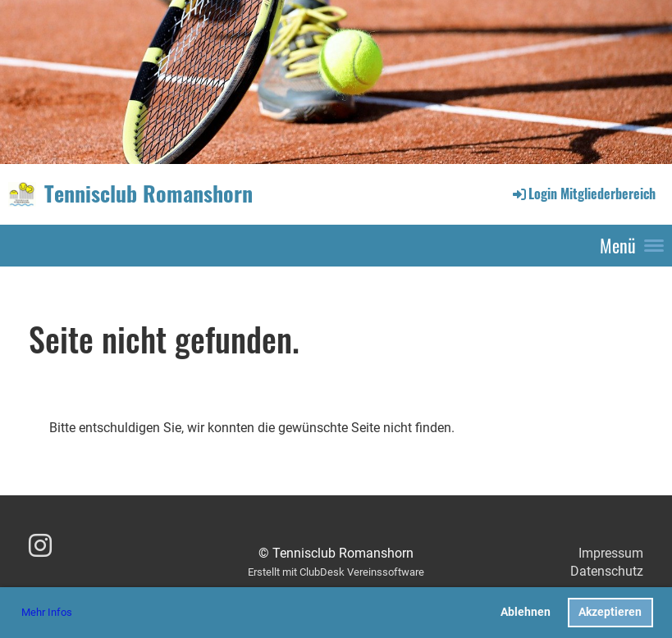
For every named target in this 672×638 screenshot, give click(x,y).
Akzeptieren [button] (610, 612)
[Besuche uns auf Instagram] (40, 546)
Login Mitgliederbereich (583, 194)
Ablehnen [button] (526, 612)
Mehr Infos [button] (47, 612)
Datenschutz (607, 571)
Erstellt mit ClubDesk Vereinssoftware (336, 572)
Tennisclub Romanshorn (149, 194)
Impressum (611, 553)
